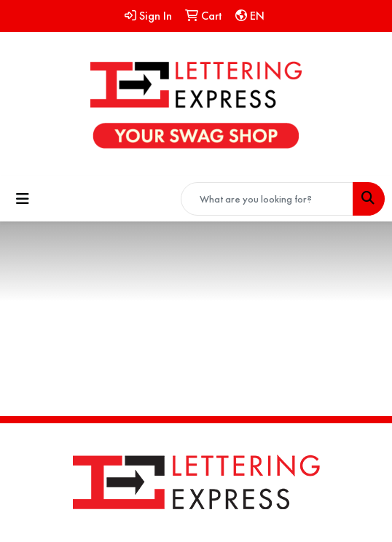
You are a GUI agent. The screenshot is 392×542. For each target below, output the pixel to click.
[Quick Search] (267, 199)
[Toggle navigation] (23, 199)
